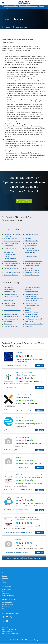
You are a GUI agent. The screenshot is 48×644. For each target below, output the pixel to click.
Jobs (3, 580)
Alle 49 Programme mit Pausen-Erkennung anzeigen (24, 558)
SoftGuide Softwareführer (11, 6)
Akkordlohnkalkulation (11, 238)
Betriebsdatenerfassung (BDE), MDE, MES (19, 490)
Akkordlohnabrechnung (32, 234)
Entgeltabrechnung (31, 243)
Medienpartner (5, 593)
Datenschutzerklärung (32, 640)
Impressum (5, 582)
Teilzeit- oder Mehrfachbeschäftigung (32, 269)
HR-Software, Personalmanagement (17, 510)
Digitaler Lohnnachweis (11, 243)
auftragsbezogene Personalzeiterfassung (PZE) (34, 298)
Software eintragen (7, 589)
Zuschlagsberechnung (32, 275)
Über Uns (4, 576)
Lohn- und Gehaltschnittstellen (10, 258)
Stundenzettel (8, 321)
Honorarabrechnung (10, 248)
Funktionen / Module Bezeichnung (29, 6)
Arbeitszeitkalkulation (11, 294)
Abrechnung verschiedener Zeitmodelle (12, 235)
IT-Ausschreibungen (7, 603)
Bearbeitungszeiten (31, 301)
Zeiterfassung (8, 324)
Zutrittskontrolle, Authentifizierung (16, 365)
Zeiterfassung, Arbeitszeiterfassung (17, 450)
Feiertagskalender (10, 306)
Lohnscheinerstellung (11, 261)
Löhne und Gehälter (31, 257)
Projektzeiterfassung (12, 430)
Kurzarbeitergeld (30, 252)
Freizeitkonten (8, 246)
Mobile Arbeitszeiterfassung (12, 310)
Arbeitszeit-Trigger (10, 292)
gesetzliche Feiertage (32, 246)
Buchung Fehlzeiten (10, 303)
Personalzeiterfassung (11, 319)
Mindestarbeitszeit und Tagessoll (32, 307)
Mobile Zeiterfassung (10, 314)
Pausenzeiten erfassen (11, 316)
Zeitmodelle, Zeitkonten (11, 275)
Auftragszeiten (8, 301)
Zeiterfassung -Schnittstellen (34, 324)
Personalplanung (23, 468)
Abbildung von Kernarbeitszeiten (9, 289)
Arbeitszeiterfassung (31, 292)
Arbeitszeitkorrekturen (32, 294)
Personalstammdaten (32, 316)
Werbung (4, 591)
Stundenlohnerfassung (32, 266)
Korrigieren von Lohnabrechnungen (10, 253)
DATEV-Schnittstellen (32, 241)
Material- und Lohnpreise (33, 263)
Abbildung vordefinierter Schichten (32, 289)
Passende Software (21, 27)
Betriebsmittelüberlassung (12, 241)
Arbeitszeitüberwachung (11, 297)
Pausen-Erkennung (10, 266)
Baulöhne (28, 238)
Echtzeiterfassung (31, 303)
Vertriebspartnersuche (7, 605)
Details (41, 365)
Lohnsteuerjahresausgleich (33, 261)
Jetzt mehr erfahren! (24, 201)
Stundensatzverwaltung (11, 268)
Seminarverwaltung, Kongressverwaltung (18, 410)
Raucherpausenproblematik (33, 319)
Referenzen (5, 578)
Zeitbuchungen (30, 321)
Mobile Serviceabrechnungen (32, 311)
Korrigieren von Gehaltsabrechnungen (32, 249)
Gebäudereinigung (12, 388)
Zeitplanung (29, 326)
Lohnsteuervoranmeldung (12, 263)
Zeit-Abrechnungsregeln (32, 272)
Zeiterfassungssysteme (11, 326)
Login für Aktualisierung (8, 595)
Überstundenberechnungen (12, 272)
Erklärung (8, 27)
